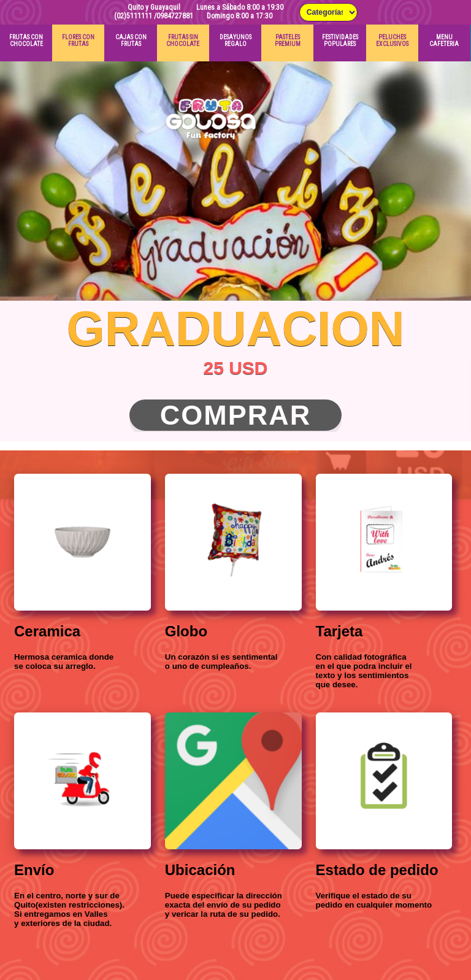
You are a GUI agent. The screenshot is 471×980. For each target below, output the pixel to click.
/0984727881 (174, 16)
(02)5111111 (133, 16)
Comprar (236, 415)
